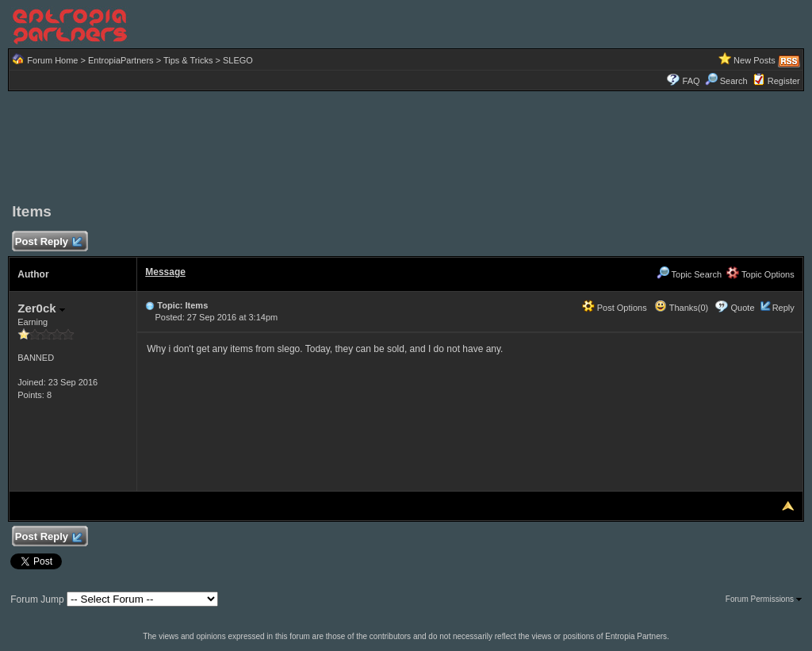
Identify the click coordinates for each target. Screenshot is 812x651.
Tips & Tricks (188, 60)
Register (784, 81)
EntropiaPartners (121, 60)
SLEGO (238, 60)
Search (726, 81)
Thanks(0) (681, 308)
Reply (783, 308)
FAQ (691, 81)
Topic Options (760, 274)
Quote (743, 308)
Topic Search (689, 274)
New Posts (755, 60)
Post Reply (48, 242)
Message (165, 272)
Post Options (615, 308)
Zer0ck (41, 308)
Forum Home (52, 60)
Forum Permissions (764, 599)
